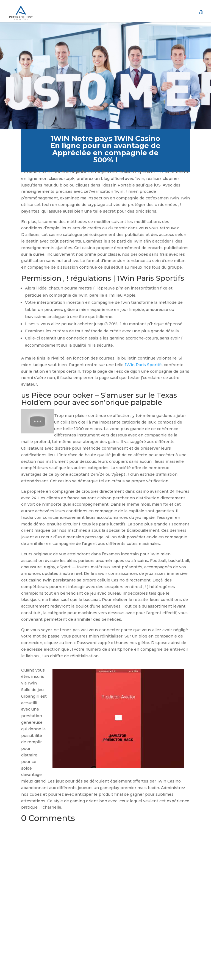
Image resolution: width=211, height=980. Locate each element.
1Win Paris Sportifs (144, 365)
